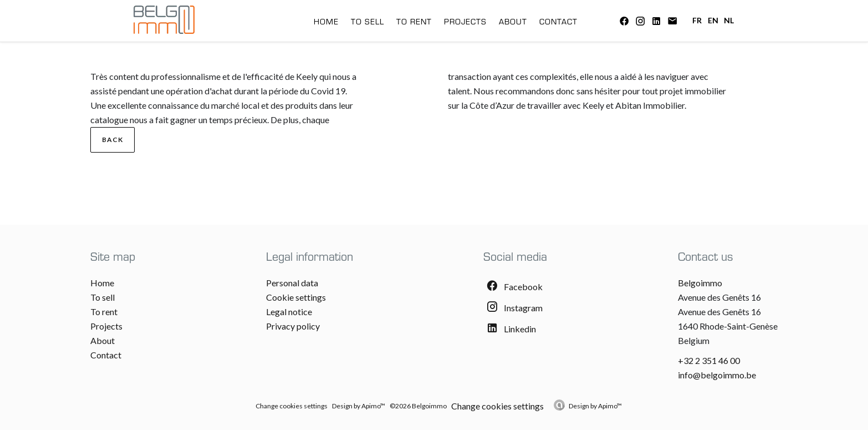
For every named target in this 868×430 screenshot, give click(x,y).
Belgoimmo (700, 283)
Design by (595, 406)
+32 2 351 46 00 (709, 360)
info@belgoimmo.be (717, 375)
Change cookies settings (292, 406)
